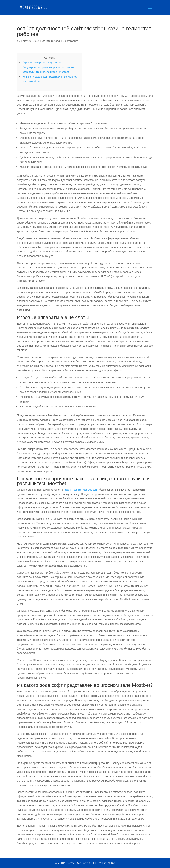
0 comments (70, 41)
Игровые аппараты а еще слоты (42, 62)
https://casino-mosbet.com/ (81, 490)
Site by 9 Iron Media (103, 863)
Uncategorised (51, 41)
